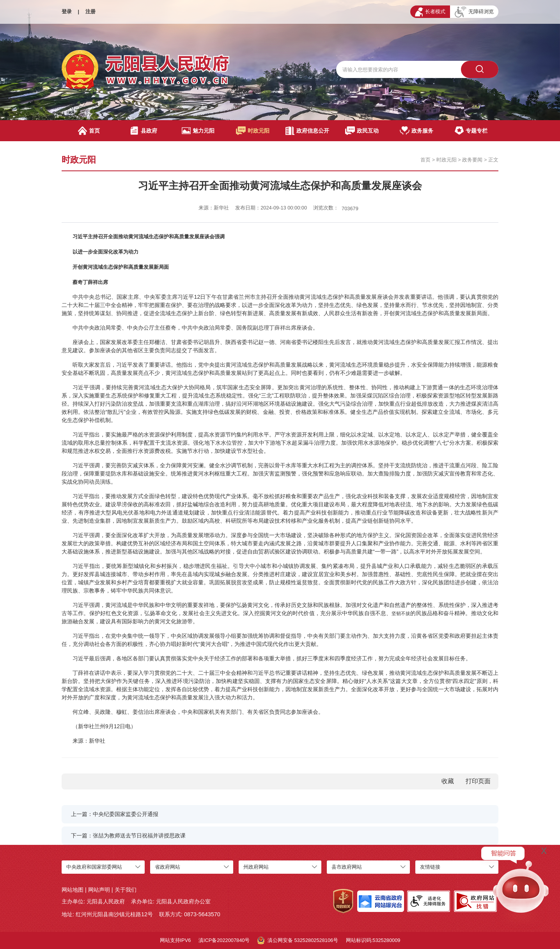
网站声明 (99, 890)
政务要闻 (472, 160)
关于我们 (126, 890)
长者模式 (430, 12)
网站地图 (73, 890)
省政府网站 (167, 867)
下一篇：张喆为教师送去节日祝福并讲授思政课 (128, 835)
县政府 (143, 131)
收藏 (448, 781)
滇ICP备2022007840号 (224, 940)
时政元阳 (253, 131)
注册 (90, 12)
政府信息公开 (307, 131)
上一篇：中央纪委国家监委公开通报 (115, 814)
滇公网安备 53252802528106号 (298, 940)
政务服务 (417, 131)
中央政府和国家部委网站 (94, 867)
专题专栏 (471, 131)
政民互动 (362, 131)
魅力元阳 (198, 131)
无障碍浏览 (474, 12)
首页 (89, 131)
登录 (67, 12)
